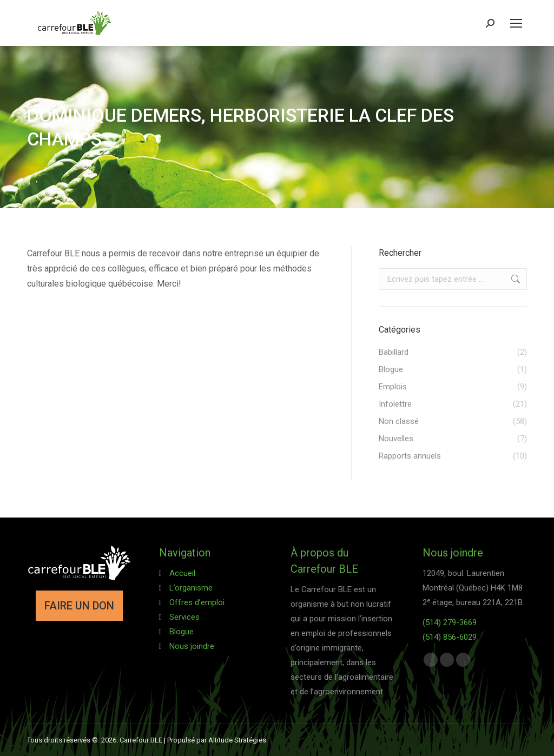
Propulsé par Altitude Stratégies (217, 740)
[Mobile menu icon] (516, 23)
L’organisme (191, 588)
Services (184, 617)
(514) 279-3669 (450, 622)
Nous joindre (192, 646)
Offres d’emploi (197, 602)
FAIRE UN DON (79, 606)
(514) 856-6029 (450, 637)
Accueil (182, 573)
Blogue (182, 632)
